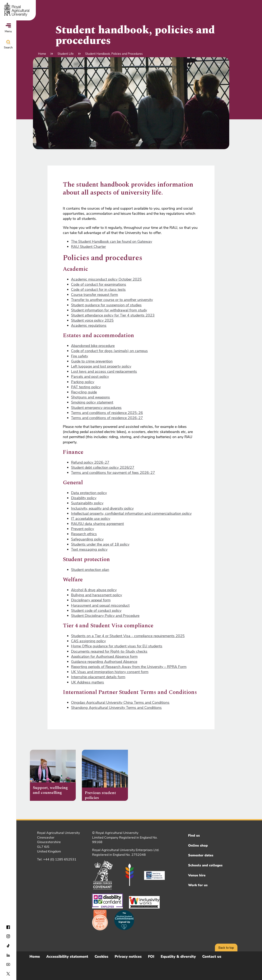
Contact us (212, 957)
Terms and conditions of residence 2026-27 (107, 418)
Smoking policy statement (92, 402)
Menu (8, 28)
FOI (151, 957)
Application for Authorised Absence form (104, 657)
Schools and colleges (205, 865)
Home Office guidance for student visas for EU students (117, 646)
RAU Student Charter (88, 247)
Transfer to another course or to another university (112, 300)
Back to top (226, 948)
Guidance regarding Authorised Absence (104, 662)
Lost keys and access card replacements (104, 371)
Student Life (66, 54)
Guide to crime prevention (92, 361)
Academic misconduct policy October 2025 (106, 279)
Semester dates (201, 855)
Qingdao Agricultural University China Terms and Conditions (120, 703)
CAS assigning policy (88, 641)
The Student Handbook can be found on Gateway (112, 242)
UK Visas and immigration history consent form (110, 672)
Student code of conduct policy (96, 611)
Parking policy (83, 382)
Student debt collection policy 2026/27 (103, 468)
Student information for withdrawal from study (109, 310)
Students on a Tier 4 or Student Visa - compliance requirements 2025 (128, 636)
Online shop (198, 846)
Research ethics (84, 534)
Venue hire (197, 875)
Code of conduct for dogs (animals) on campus (109, 351)
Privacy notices (128, 957)
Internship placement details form (98, 677)
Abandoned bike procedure (93, 346)
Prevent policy (82, 529)
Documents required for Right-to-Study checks (109, 651)
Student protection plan (90, 570)
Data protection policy (89, 493)
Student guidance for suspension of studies (106, 305)
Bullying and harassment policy (97, 595)
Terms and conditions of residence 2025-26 (107, 413)
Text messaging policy (89, 549)
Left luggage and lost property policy (101, 366)
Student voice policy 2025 (92, 320)
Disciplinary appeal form (91, 600)
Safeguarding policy (87, 539)
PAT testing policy (86, 387)
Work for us (198, 885)
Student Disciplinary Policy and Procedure (105, 616)
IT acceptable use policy (91, 519)
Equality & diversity (178, 957)
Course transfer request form (94, 295)
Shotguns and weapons (90, 397)
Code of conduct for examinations (99, 284)
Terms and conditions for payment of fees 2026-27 (113, 473)
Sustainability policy (87, 503)
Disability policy (84, 498)
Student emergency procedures (96, 408)
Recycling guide (84, 392)
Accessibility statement (67, 957)
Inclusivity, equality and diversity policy (102, 508)
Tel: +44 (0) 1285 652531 (57, 859)
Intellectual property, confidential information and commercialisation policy (131, 513)
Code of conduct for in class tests (98, 290)
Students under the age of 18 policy (100, 544)
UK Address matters (88, 682)
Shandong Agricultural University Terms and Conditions (116, 708)
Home (42, 54)
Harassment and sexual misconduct (100, 605)
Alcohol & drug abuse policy (94, 590)
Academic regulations (89, 326)
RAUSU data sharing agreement (97, 524)
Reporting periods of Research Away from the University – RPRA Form (129, 667)
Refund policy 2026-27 (90, 462)
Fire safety (80, 356)
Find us (194, 836)
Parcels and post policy (90, 377)
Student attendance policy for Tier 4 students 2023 (113, 315)
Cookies (101, 957)
